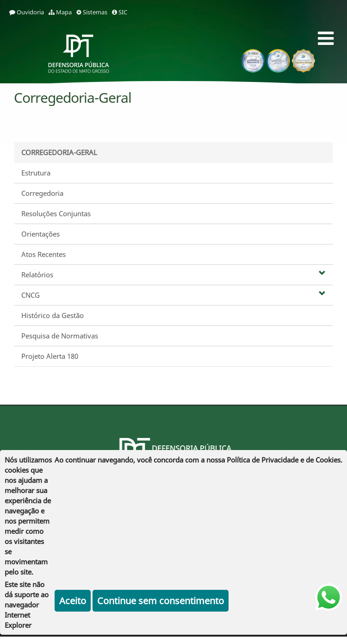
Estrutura (36, 173)
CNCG (173, 295)
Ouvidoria (27, 12)
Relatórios (173, 275)
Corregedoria (42, 193)
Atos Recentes (43, 254)
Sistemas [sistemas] (92, 12)
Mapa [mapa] (60, 12)
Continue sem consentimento (161, 601)
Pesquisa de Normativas (60, 336)
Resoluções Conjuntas (56, 213)
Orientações (40, 234)
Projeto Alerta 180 (50, 356)
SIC (120, 12)
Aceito (73, 601)
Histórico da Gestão (53, 315)
